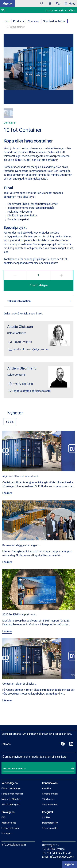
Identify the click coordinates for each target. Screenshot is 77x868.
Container (34, 21)
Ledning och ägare (10, 828)
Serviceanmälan (50, 804)
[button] (8, 113)
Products (19, 21)
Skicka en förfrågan (67, 10)
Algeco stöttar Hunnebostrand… (21, 476)
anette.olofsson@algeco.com (31, 349)
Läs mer (7, 493)
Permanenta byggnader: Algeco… (22, 545)
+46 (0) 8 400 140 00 (59, 853)
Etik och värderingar (11, 788)
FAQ (3, 817)
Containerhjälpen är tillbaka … (19, 684)
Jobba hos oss (9, 823)
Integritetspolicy (50, 823)
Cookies (46, 817)
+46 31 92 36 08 (23, 342)
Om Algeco (7, 833)
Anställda (47, 788)
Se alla (10, 422)
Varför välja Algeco (11, 804)
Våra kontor (48, 799)
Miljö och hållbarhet (11, 799)
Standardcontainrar (54, 21)
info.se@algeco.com (14, 845)
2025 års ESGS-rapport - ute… (20, 614)
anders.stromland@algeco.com (32, 391)
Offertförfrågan (39, 285)
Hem (6, 21)
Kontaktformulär (50, 794)
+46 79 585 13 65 (23, 384)
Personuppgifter (50, 828)
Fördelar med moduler (12, 794)
